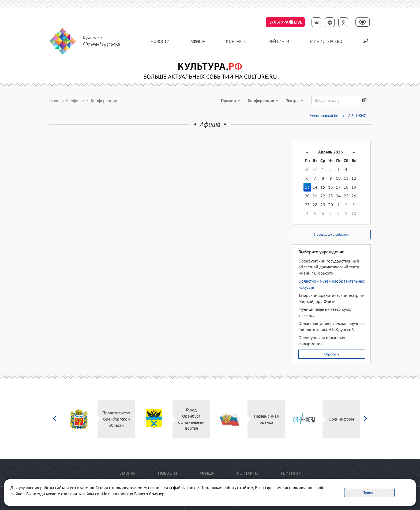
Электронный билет (327, 116)
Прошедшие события (332, 234)
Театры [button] (295, 100)
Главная (57, 100)
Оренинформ (341, 419)
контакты (237, 41)
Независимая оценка (266, 419)
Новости (160, 41)
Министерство (326, 41)
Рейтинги (279, 41)
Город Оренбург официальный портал (191, 419)
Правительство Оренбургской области (116, 419)
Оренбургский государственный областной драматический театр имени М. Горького (329, 267)
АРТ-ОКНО (357, 116)
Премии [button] (230, 100)
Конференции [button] (263, 100)
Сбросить (332, 354)
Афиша (198, 41)
